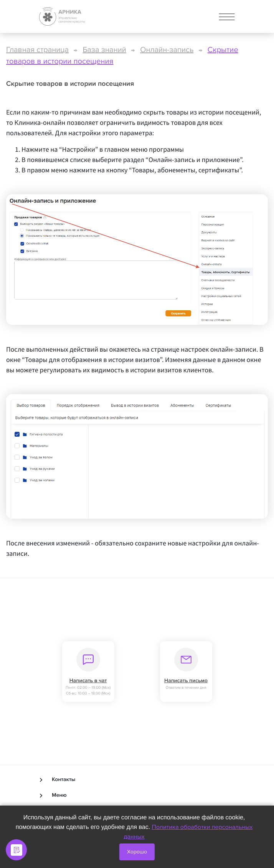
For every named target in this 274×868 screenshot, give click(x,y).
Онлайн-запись (167, 50)
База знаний (105, 50)
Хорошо (137, 852)
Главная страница (37, 50)
